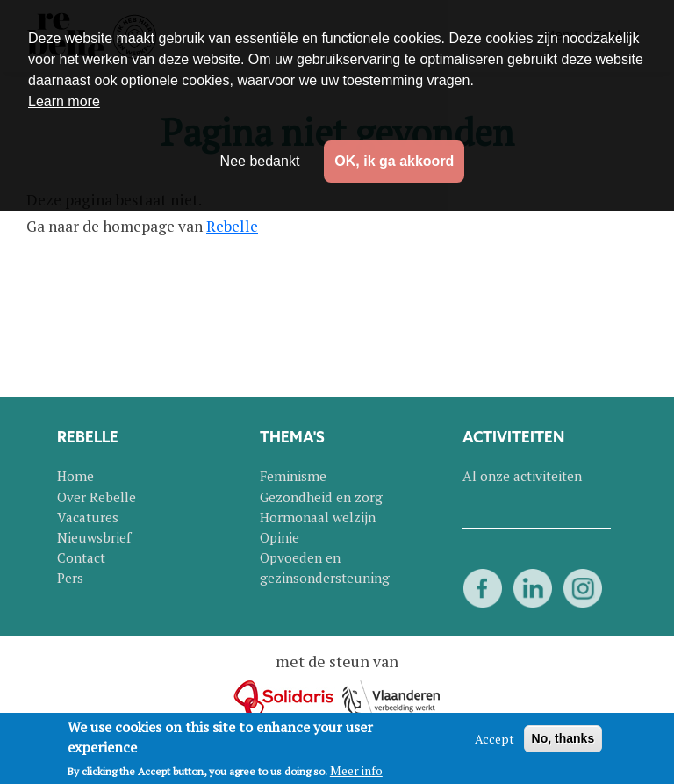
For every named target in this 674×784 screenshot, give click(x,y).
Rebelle (232, 226)
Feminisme (293, 476)
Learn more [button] (64, 101)
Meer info (356, 770)
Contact (81, 557)
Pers (70, 578)
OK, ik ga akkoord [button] (394, 161)
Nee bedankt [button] (260, 161)
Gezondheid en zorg (321, 497)
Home (75, 476)
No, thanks (563, 738)
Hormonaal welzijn (318, 517)
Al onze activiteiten (522, 476)
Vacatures (88, 517)
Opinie (280, 537)
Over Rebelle (97, 497)
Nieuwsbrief (94, 537)
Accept (495, 739)
